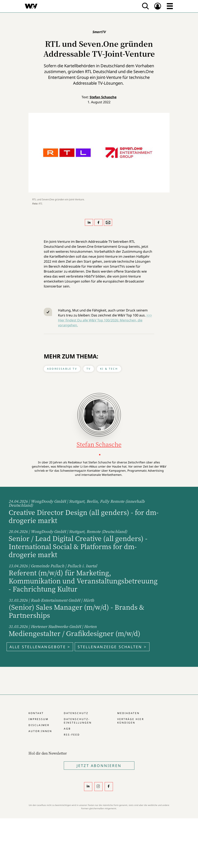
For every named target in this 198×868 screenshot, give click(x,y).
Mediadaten (128, 713)
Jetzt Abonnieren (99, 766)
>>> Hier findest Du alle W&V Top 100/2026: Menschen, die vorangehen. (105, 320)
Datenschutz (76, 713)
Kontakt (36, 713)
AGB (67, 729)
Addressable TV (62, 369)
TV (89, 369)
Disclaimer (39, 725)
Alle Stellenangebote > (40, 647)
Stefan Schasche (103, 97)
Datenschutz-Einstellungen (78, 721)
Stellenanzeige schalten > (112, 647)
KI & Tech (109, 369)
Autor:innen (40, 731)
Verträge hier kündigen (130, 721)
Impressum (39, 719)
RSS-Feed (72, 735)
